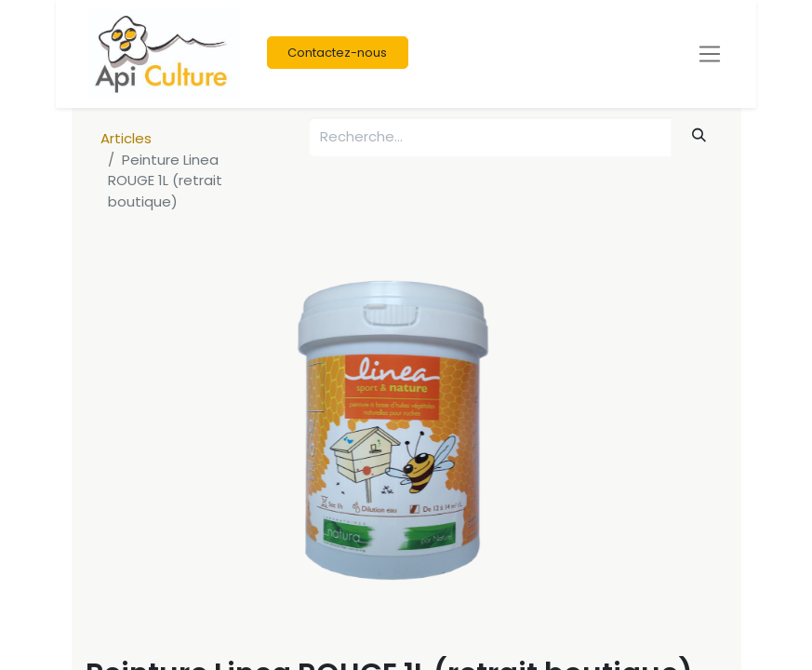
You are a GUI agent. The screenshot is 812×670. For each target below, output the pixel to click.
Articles (126, 138)
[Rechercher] (699, 135)
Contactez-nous (337, 53)
